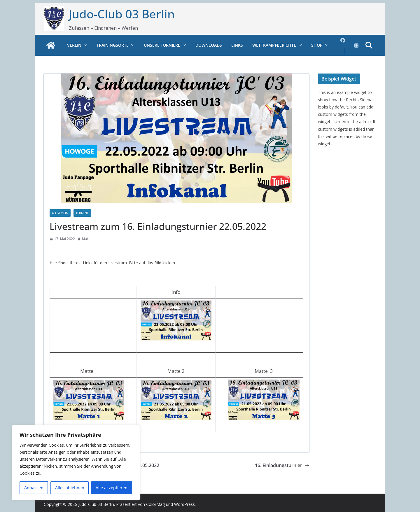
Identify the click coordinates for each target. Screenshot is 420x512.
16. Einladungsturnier (282, 465)
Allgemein (60, 213)
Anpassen (34, 488)
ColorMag (155, 504)
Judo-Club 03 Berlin (122, 14)
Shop (317, 45)
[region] (76, 463)
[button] (84, 45)
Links (237, 45)
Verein (74, 45)
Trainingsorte (113, 45)
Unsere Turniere (162, 45)
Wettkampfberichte (274, 45)
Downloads (209, 45)
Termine (82, 213)
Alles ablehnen (70, 488)
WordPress (184, 504)
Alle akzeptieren (112, 488)
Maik (86, 239)
